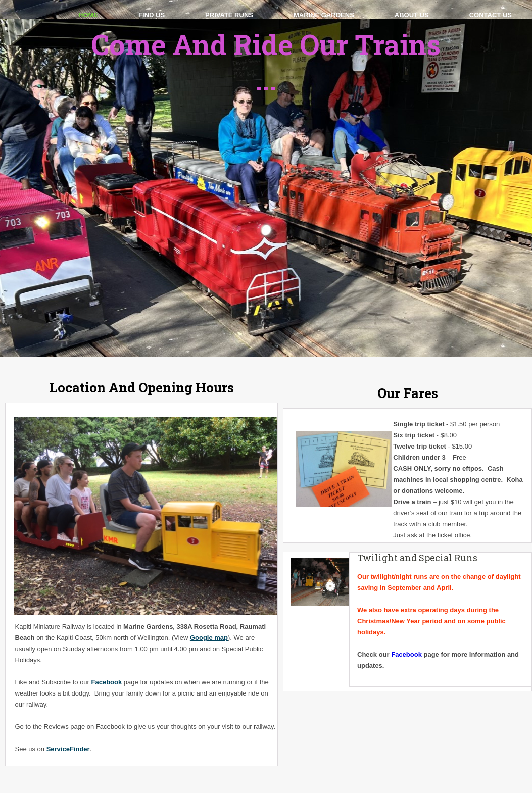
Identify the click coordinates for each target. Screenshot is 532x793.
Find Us (152, 15)
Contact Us (491, 15)
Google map (209, 638)
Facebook (107, 682)
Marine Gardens (324, 15)
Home (88, 15)
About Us (412, 15)
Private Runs (229, 15)
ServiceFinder (68, 749)
